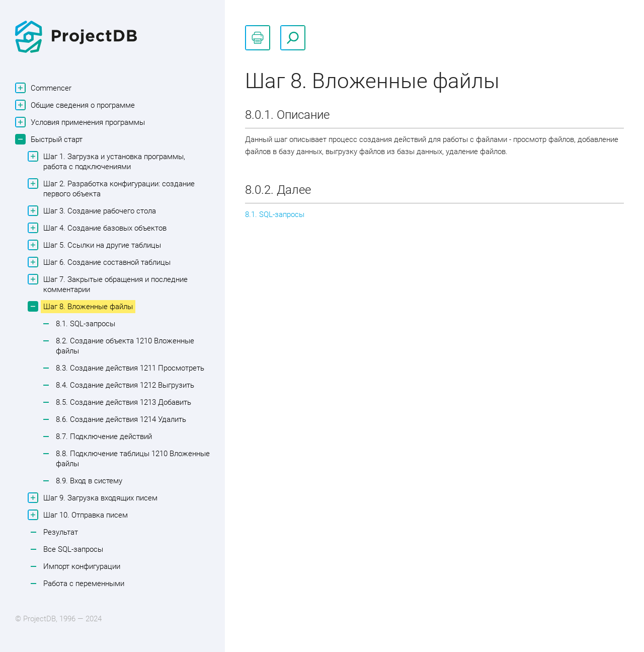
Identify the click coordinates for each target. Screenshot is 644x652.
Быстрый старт (55, 139)
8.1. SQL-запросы (86, 324)
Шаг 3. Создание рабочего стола (98, 211)
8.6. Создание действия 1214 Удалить (121, 419)
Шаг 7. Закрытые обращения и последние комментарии (114, 284)
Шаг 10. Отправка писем (84, 515)
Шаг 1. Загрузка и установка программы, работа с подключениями (113, 161)
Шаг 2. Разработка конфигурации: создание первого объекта (118, 188)
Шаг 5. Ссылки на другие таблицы (101, 245)
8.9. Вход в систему (89, 481)
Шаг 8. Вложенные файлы (87, 306)
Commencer (50, 88)
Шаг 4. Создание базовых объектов (104, 228)
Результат (61, 532)
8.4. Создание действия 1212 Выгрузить (125, 385)
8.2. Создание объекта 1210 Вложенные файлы (125, 346)
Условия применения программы (87, 122)
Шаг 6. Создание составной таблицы (106, 262)
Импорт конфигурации (82, 566)
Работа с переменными (84, 584)
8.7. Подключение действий (104, 437)
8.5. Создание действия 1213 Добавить (124, 402)
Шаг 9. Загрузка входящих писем (99, 498)
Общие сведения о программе (82, 105)
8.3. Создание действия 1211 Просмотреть (130, 368)
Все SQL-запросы (73, 549)
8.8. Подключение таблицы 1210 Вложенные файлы (133, 459)
